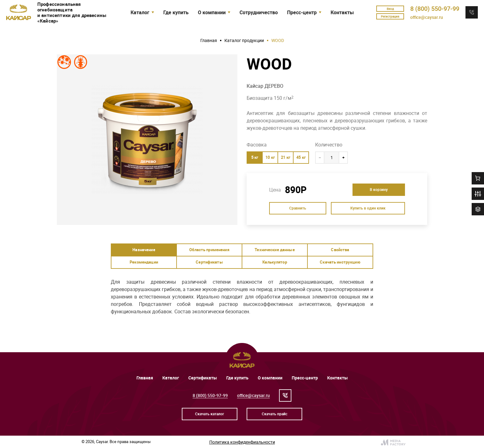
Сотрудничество (259, 12)
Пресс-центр (305, 378)
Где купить (176, 12)
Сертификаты (203, 378)
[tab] (144, 250)
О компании (270, 378)
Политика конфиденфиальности (242, 442)
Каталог (171, 378)
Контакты (342, 12)
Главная (209, 40)
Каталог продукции (244, 40)
